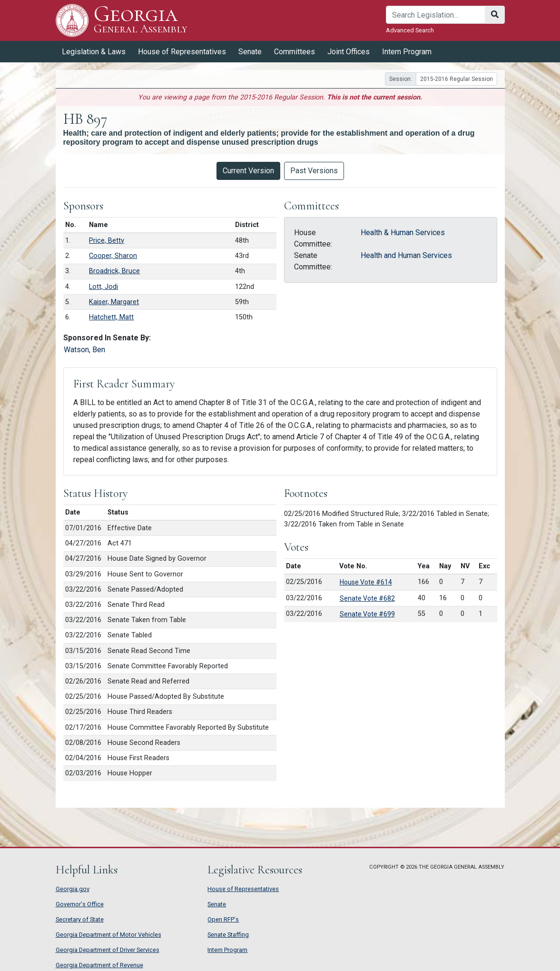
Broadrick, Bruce (114, 271)
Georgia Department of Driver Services (108, 950)
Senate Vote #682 (367, 598)
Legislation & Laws (94, 52)
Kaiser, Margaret (114, 302)
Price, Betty (107, 241)
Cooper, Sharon (113, 256)
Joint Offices (349, 52)
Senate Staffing (228, 935)
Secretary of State (80, 919)
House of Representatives (182, 52)
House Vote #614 (366, 582)
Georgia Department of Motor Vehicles (108, 935)
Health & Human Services (403, 233)
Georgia (141, 20)
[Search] (436, 15)
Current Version (248, 171)
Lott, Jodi (103, 287)
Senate (250, 52)
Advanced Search (410, 30)
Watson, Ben (84, 350)
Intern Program (407, 52)
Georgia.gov (73, 889)
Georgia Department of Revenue (99, 965)
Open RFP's (223, 919)
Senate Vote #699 (367, 614)
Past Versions (314, 171)
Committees (295, 52)
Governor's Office (80, 904)
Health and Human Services (406, 255)
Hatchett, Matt (111, 317)
